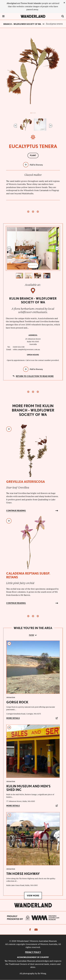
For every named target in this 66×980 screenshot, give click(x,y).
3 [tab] (35, 113)
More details (13, 718)
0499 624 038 (19, 347)
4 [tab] (35, 265)
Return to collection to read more (35, 376)
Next (51, 126)
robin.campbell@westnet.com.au (26, 349)
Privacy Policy (33, 952)
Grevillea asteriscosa (26, 482)
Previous (15, 126)
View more (33, 895)
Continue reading (16, 511)
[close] (64, 3)
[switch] (63, 16)
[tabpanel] (33, 71)
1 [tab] (31, 113)
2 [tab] (33, 113)
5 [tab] (37, 265)
